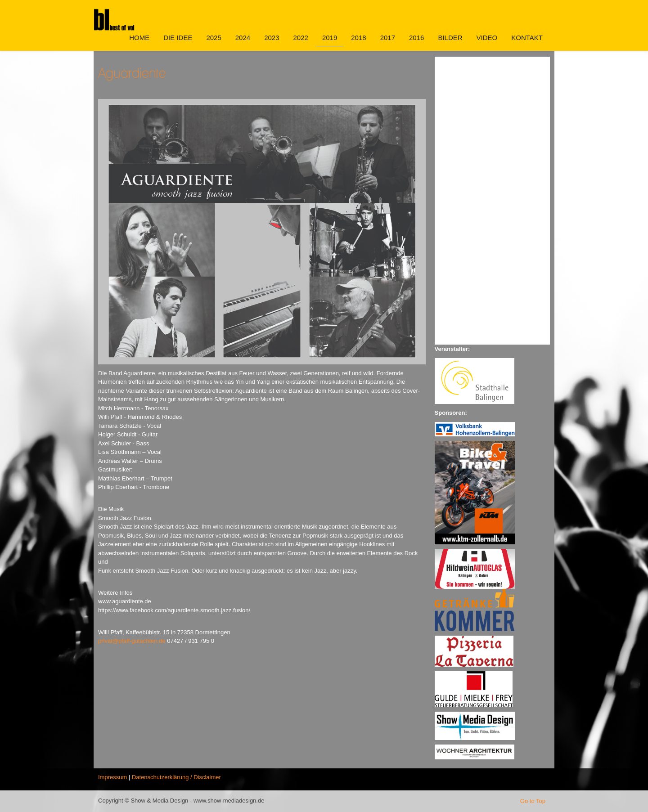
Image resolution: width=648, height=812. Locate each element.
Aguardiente (132, 73)
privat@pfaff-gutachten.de (132, 641)
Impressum (112, 777)
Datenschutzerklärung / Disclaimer (176, 777)
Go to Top (533, 801)
